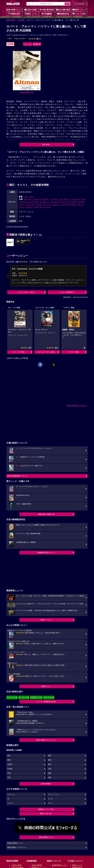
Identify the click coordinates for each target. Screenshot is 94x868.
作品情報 (21, 20)
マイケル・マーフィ (76, 204)
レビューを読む (79, 14)
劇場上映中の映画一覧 (46, 514)
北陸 (50, 769)
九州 (9, 778)
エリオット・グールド (49, 202)
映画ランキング (79, 10)
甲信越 (10, 769)
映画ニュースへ (46, 620)
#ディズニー (48, 697)
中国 (9, 773)
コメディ (11, 803)
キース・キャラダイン (30, 202)
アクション (11, 794)
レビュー (27, 44)
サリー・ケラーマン (27, 204)
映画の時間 (11, 20)
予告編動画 (47, 14)
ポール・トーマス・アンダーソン (57, 199)
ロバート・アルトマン (34, 199)
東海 (50, 760)
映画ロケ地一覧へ (46, 814)
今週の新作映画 (47, 10)
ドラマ (10, 39)
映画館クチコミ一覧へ (46, 809)
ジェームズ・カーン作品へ (46, 352)
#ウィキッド (23, 697)
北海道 (10, 764)
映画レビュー (46, 686)
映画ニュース (31, 14)
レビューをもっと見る (26, 292)
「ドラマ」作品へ (73, 352)
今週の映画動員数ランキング (17, 476)
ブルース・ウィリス (42, 207)
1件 (35, 39)
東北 (50, 764)
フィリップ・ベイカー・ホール (72, 202)
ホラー (50, 803)
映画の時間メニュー (14, 10)
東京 (9, 756)
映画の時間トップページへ (17, 847)
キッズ (50, 799)
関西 (9, 760)
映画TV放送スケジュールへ (46, 740)
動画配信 (36, 44)
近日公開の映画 (63, 10)
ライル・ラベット (43, 204)
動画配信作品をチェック (46, 553)
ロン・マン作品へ (19, 352)
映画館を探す (14, 14)
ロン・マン (29, 197)
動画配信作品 (63, 14)
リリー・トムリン (26, 207)
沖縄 (50, 778)
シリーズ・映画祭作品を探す (46, 702)
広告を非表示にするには (76, 405)
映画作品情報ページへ (15, 843)
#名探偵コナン (36, 697)
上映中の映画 (31, 10)
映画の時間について (46, 837)
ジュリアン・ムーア (59, 204)
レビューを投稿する (67, 292)
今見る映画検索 (79, 4)
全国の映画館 (37, 865)
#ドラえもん (11, 697)
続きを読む (46, 145)
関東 (50, 756)
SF (8, 799)
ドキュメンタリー (20, 39)
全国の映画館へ (46, 784)
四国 (50, 773)
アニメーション (54, 794)
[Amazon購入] (27, 92)
